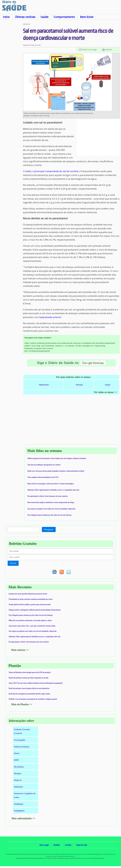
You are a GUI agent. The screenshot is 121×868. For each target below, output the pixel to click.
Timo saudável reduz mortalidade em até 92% (43, 477)
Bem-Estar (87, 17)
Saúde (44, 17)
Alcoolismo (19, 767)
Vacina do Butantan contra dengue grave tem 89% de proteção (30, 672)
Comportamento (64, 17)
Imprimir (109, 49)
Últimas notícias (25, 17)
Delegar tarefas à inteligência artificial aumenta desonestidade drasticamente (35, 610)
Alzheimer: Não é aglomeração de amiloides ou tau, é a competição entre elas (53, 490)
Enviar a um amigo (89, 49)
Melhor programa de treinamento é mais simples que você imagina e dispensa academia (57, 458)
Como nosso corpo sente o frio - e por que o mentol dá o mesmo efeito (32, 626)
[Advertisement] (11, 65)
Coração (108, 385)
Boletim (57, 845)
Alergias (17, 773)
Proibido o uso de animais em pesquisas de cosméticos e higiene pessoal (33, 699)
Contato (68, 845)
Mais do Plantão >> (22, 704)
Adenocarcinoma (21, 747)
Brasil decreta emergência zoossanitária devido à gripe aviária (29, 694)
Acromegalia (19, 740)
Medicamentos (44, 385)
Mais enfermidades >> (23, 818)
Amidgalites (19, 811)
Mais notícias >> (20, 650)
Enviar (13, 563)
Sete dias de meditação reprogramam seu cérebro (44, 465)
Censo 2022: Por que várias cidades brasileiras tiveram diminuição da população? (36, 683)
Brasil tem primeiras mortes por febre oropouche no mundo (29, 678)
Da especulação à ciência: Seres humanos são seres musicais (48, 496)
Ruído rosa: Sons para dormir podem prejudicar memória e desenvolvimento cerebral (56, 471)
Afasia (17, 753)
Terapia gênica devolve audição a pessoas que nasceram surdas (30, 604)
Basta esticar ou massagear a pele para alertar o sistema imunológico (51, 484)
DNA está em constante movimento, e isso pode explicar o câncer (30, 620)
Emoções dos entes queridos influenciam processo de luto (28, 594)
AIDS (16, 760)
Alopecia (18, 780)
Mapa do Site (82, 845)
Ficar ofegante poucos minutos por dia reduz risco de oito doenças (49, 515)
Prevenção (79, 385)
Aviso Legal (44, 845)
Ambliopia (19, 804)
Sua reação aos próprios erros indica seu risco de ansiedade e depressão (51, 509)
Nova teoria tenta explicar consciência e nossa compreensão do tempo (51, 502)
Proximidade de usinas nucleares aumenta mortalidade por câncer (31, 599)
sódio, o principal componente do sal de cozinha (52, 171)
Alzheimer (18, 787)
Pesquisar (49, 529)
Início (6, 17)
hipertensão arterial (50, 317)
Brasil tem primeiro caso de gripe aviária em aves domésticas (29, 688)
